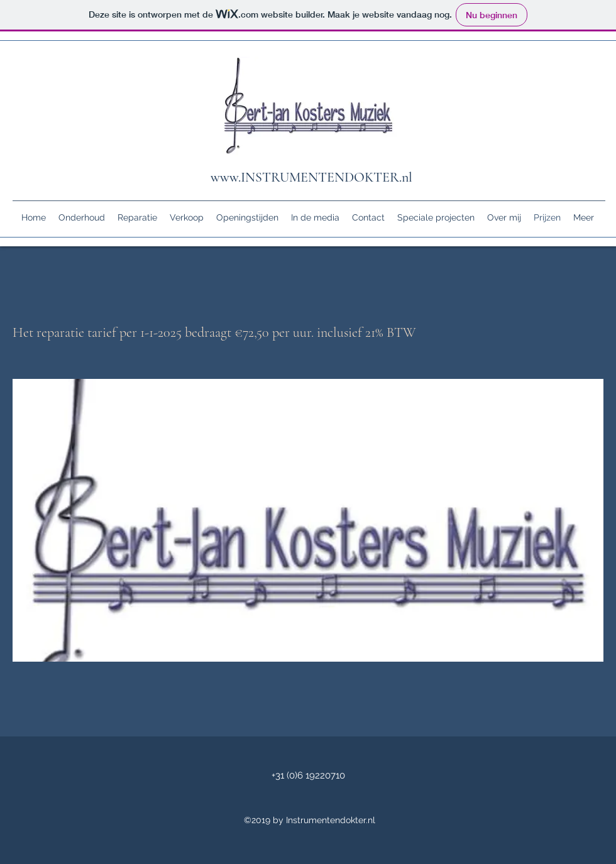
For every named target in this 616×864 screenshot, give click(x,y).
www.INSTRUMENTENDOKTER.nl (311, 177)
